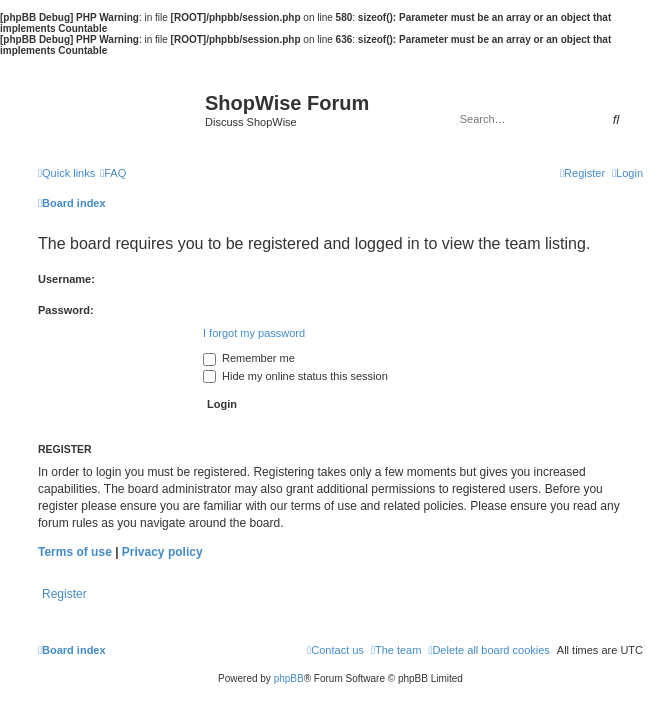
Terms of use (75, 552)
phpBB (289, 678)
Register (64, 594)
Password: (66, 310)
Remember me (249, 358)
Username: (66, 279)
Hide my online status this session (295, 376)
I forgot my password (254, 333)
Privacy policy (162, 552)
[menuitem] (113, 173)
